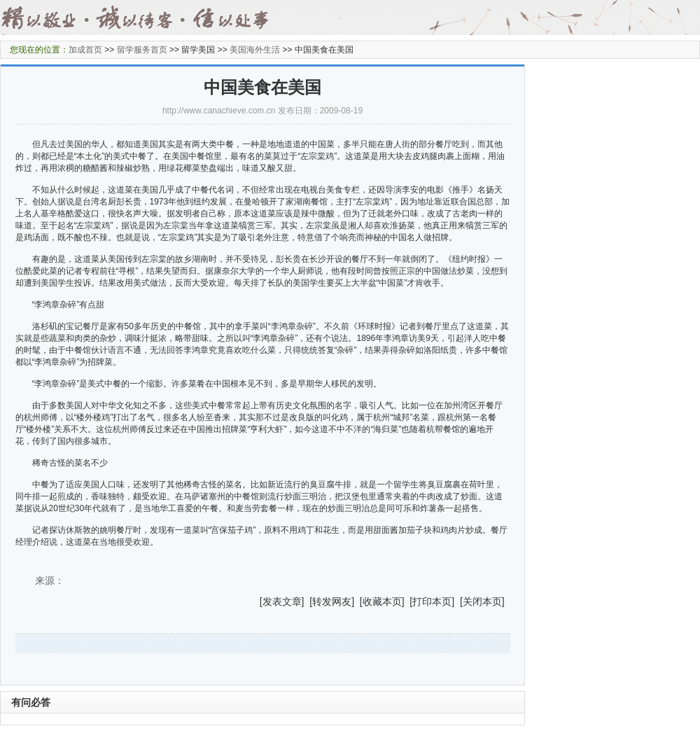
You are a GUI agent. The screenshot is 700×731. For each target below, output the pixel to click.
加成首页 (85, 50)
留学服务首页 (142, 50)
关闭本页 (482, 601)
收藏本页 (382, 601)
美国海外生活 (255, 50)
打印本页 (432, 601)
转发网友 (332, 601)
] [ (307, 601)
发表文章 (282, 601)
